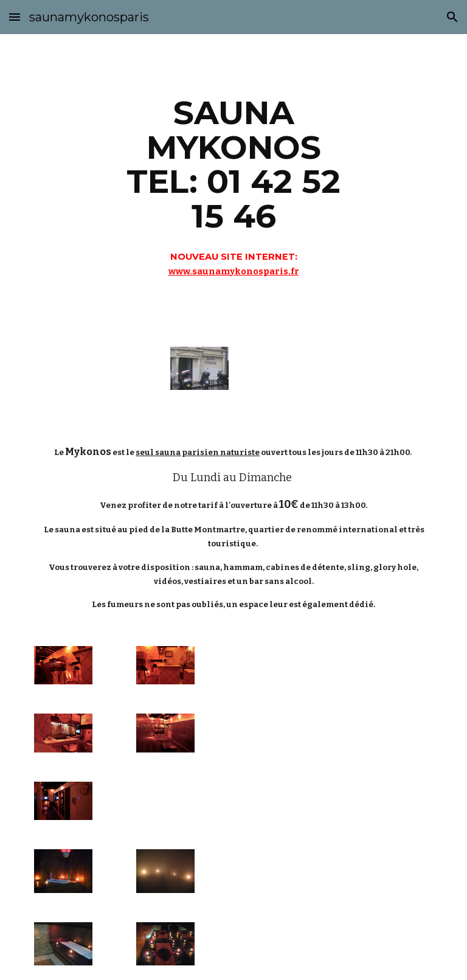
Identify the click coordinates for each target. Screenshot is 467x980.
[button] (15, 17)
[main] (233, 183)
